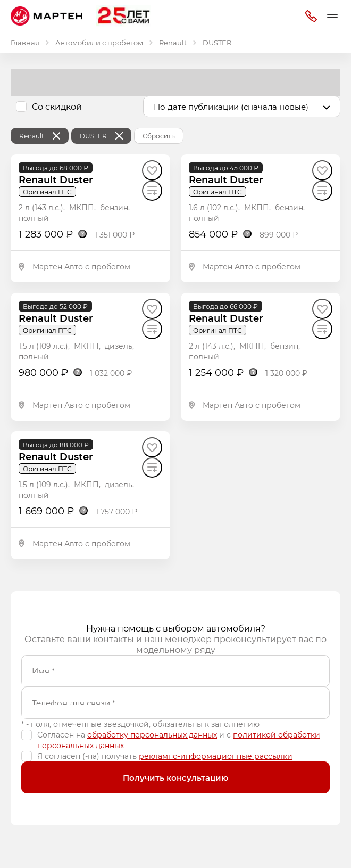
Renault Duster (56, 179)
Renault (173, 42)
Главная (25, 42)
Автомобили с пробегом (99, 42)
